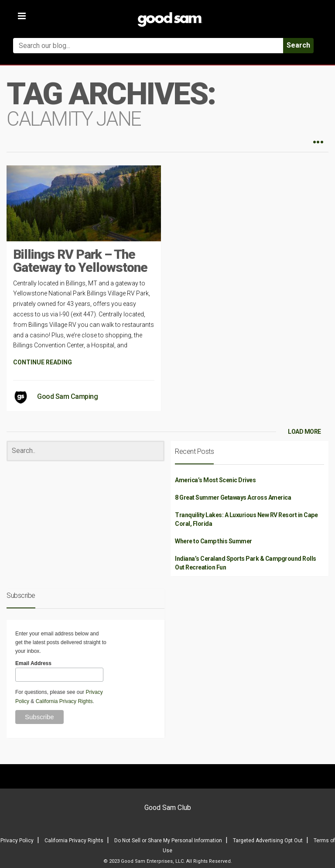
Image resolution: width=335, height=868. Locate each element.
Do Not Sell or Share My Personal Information (168, 841)
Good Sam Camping (67, 396)
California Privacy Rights (64, 701)
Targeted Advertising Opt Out (268, 841)
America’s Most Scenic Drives (215, 480)
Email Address (33, 663)
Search (298, 45)
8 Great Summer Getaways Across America (233, 497)
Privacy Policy (17, 841)
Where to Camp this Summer (214, 541)
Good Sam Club (168, 808)
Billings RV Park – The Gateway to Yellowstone (80, 261)
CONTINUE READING (43, 362)
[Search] (85, 451)
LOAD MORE (304, 432)
